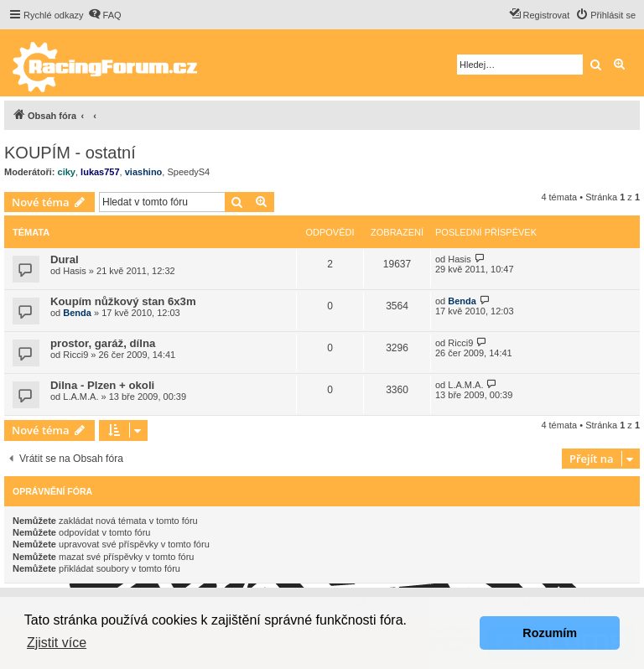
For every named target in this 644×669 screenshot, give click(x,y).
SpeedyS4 (188, 172)
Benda (77, 313)
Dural (65, 259)
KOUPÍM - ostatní (70, 153)
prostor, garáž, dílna (103, 343)
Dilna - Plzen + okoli (102, 385)
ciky (67, 172)
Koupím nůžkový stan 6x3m (123, 301)
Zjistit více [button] (57, 643)
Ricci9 (75, 355)
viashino (144, 172)
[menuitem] (105, 15)
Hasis (75, 271)
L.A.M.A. (80, 397)
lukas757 (100, 172)
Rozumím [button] (550, 633)
